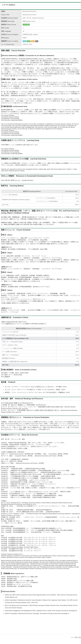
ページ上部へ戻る (76, 637)
